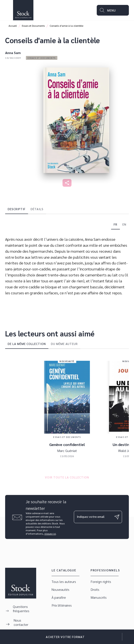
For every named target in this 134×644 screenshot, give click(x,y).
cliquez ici (50, 534)
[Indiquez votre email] (93, 517)
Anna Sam (13, 53)
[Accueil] (23, 10)
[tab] (17, 209)
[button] (42, 58)
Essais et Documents (33, 26)
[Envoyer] (117, 517)
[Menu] (113, 10)
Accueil (13, 26)
